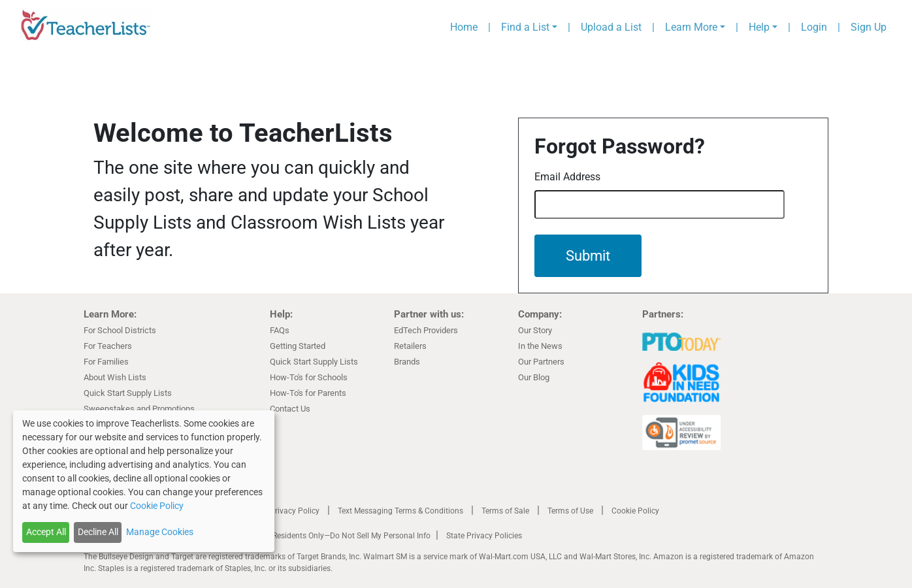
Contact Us (290, 409)
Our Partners (541, 362)
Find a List (525, 27)
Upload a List (611, 27)
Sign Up (869, 27)
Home (464, 27)
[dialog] (144, 481)
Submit (588, 256)
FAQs (280, 330)
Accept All (46, 532)
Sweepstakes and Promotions (139, 409)
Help (759, 27)
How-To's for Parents (308, 393)
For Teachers (108, 346)
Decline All (98, 532)
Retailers (410, 346)
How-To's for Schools (309, 377)
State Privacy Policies (484, 536)
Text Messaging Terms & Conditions (400, 511)
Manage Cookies (160, 532)
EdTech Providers (426, 330)
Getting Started (298, 346)
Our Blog (534, 377)
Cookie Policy (635, 511)
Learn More (691, 27)
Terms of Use (570, 511)
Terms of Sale (505, 511)
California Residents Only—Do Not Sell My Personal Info (333, 536)
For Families (106, 362)
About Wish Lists (115, 377)
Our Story (535, 330)
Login (814, 27)
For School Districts (120, 330)
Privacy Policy (295, 511)
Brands (407, 362)
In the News (540, 346)
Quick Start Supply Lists (128, 393)
